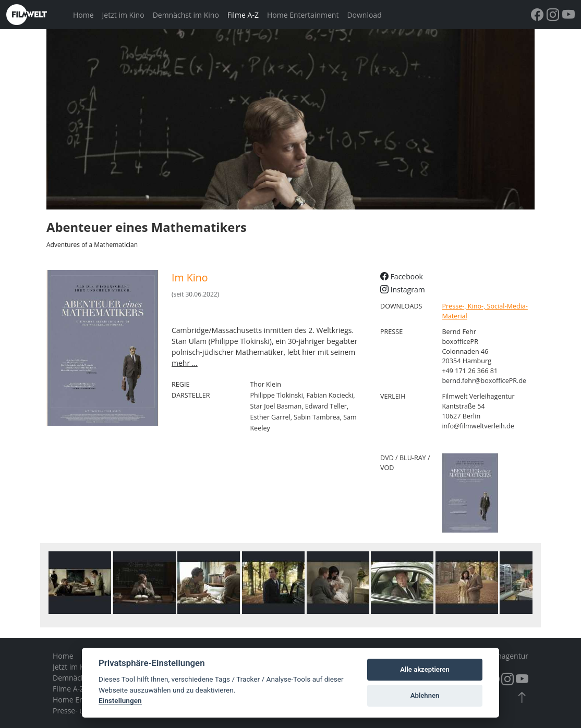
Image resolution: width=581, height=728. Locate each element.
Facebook (402, 276)
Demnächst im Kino (186, 15)
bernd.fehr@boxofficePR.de (484, 381)
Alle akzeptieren (425, 669)
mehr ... (185, 363)
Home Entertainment (303, 15)
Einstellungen (120, 700)
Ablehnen (425, 695)
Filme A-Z (243, 15)
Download (364, 15)
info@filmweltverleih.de (478, 426)
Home (83, 15)
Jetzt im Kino (123, 15)
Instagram (403, 289)
